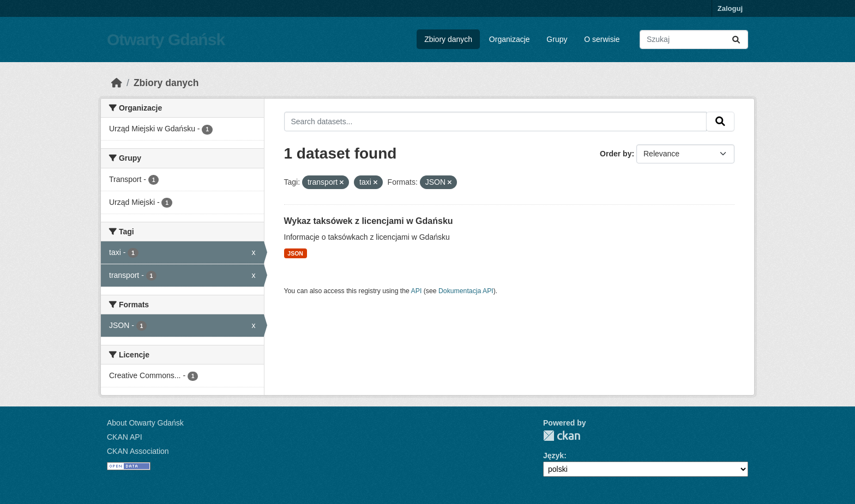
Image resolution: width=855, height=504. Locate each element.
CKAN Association (138, 451)
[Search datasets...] (694, 40)
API (417, 291)
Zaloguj (730, 8)
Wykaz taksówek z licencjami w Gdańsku (369, 221)
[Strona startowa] (117, 83)
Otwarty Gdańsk (166, 40)
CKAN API (125, 437)
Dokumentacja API (466, 291)
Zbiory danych (448, 39)
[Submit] (736, 40)
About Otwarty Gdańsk (145, 423)
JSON (295, 253)
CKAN (562, 436)
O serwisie (602, 39)
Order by (616, 154)
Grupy (557, 39)
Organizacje (510, 39)
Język (553, 456)
